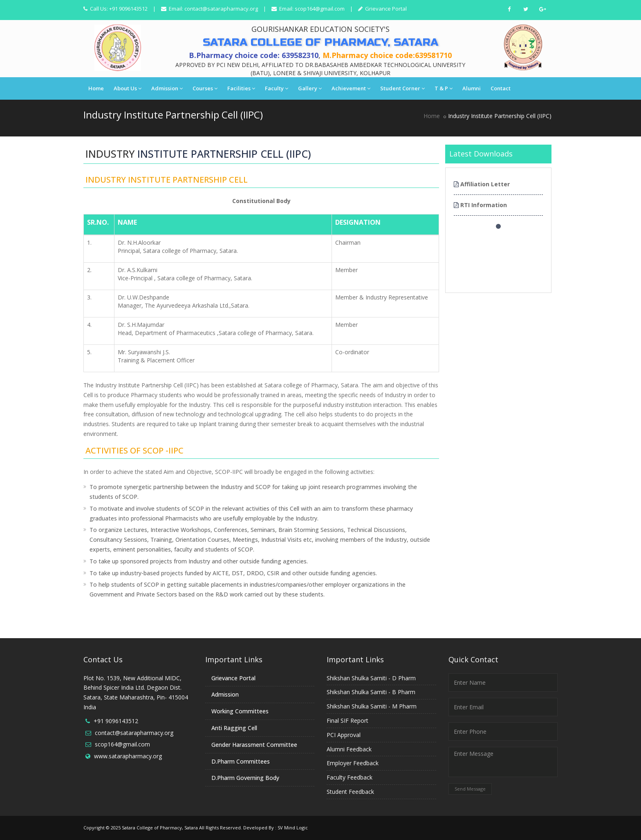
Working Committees (240, 711)
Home (96, 88)
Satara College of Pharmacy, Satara (160, 828)
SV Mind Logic (293, 828)
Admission (167, 88)
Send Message (470, 789)
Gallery (310, 88)
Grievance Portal (385, 9)
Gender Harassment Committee (254, 745)
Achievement (351, 88)
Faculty (277, 88)
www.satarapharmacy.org (128, 756)
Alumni (472, 88)
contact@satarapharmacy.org (221, 9)
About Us (128, 88)
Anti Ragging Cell (234, 728)
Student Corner (402, 88)
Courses (205, 88)
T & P (444, 88)
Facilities (241, 88)
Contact (501, 88)
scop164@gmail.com (320, 9)
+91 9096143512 (116, 721)
